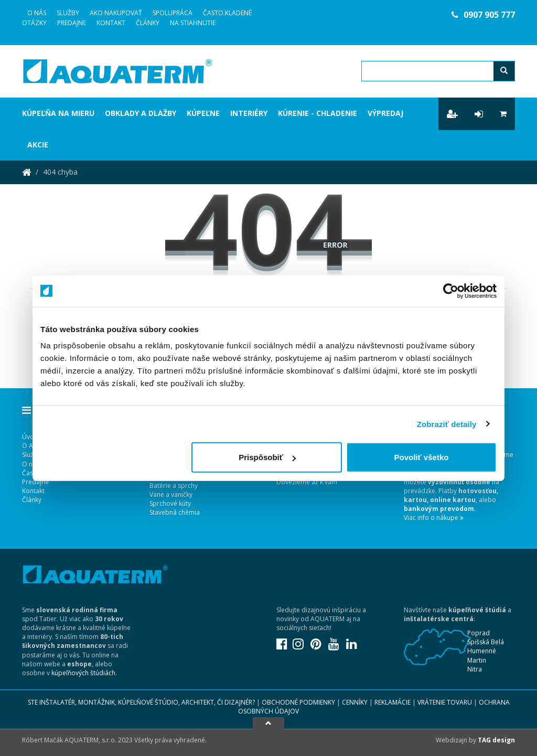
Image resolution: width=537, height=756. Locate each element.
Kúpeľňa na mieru (58, 113)
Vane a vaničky (171, 494)
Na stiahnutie (193, 23)
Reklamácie (393, 702)
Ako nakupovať (116, 13)
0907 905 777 (483, 15)
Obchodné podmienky (298, 702)
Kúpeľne (203, 113)
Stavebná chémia (175, 512)
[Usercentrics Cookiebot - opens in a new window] (451, 291)
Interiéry (249, 113)
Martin (477, 660)
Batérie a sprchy (174, 486)
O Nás (37, 13)
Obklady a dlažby (141, 113)
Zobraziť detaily (447, 424)
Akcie (38, 145)
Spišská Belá (486, 642)
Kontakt (111, 23)
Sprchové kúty (170, 503)
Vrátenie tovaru (445, 702)
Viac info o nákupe (434, 518)
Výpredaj (385, 113)
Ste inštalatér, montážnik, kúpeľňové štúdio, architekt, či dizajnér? (141, 702)
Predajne (72, 23)
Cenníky (355, 702)
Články (148, 23)
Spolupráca (173, 13)
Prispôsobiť (267, 457)
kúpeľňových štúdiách (83, 673)
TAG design (496, 740)
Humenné (482, 651)
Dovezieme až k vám (307, 482)
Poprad (479, 633)
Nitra (475, 669)
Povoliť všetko (422, 457)
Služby (68, 13)
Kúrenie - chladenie (318, 113)
